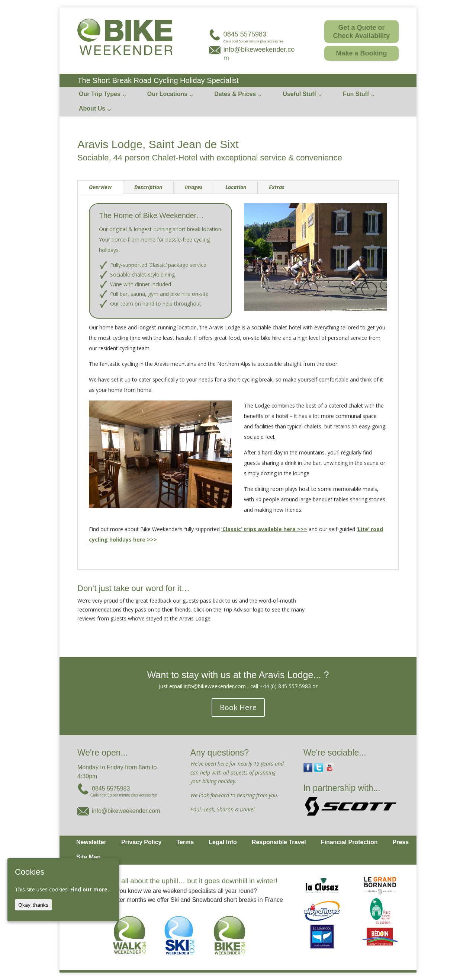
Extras (277, 187)
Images (194, 187)
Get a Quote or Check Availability (362, 32)
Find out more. (90, 889)
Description (148, 187)
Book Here (238, 707)
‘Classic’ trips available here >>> (264, 529)
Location (236, 187)
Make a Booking (361, 53)
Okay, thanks (33, 905)
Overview (100, 187)
